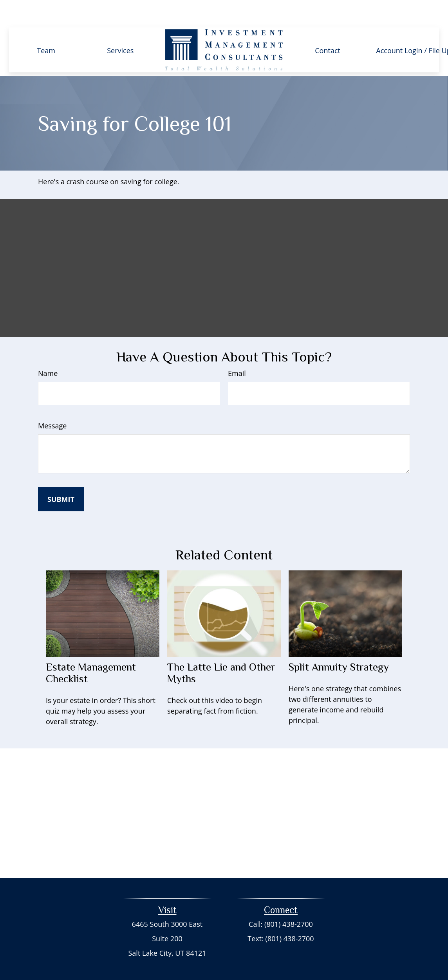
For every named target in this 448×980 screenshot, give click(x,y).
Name (48, 350)
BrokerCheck (293, 960)
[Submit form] (61, 476)
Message (52, 402)
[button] (46, 26)
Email (237, 350)
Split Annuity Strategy (339, 644)
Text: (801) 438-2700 (281, 915)
